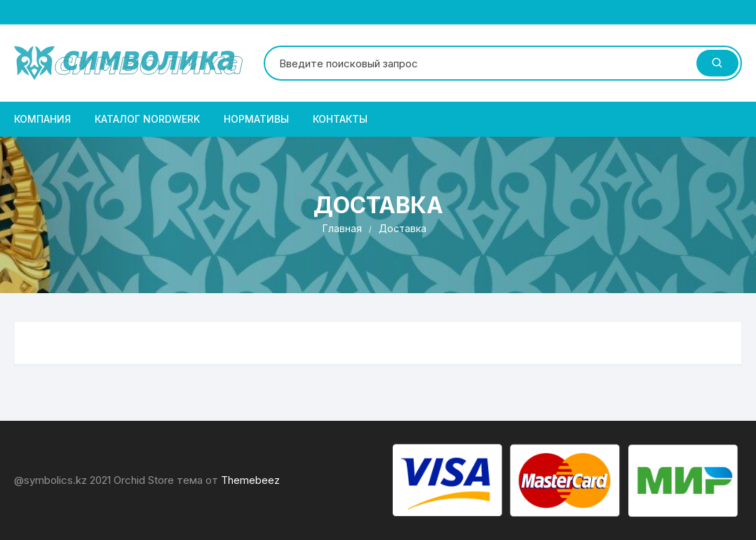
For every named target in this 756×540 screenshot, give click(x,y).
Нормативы (256, 119)
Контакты (340, 119)
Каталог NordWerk (147, 119)
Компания (42, 119)
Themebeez (250, 480)
